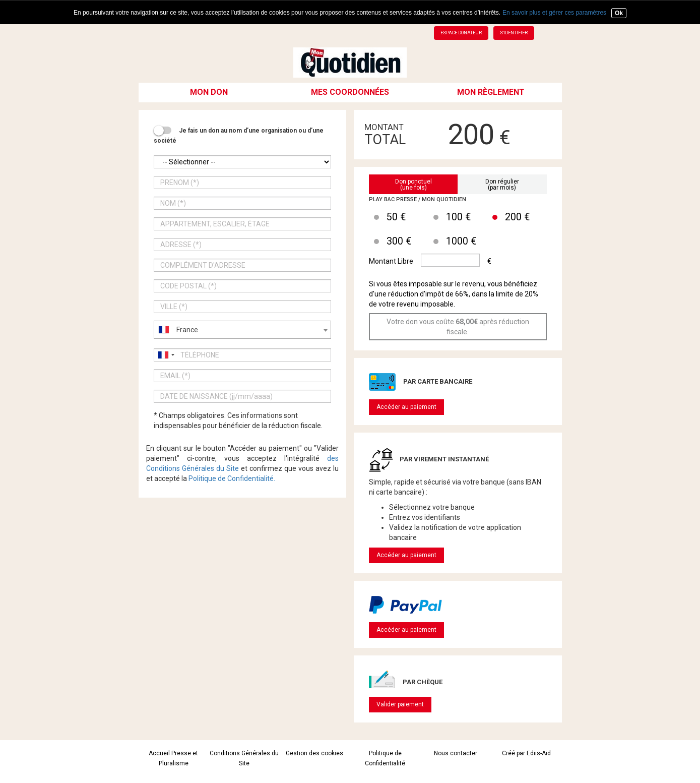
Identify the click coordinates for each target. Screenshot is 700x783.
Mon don (209, 92)
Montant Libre (391, 261)
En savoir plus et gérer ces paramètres (554, 13)
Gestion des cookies (314, 753)
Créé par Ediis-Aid (526, 753)
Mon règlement (491, 92)
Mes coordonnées (350, 92)
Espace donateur (461, 33)
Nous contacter (456, 753)
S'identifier (514, 33)
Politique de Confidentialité (231, 478)
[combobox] (243, 330)
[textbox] (243, 330)
